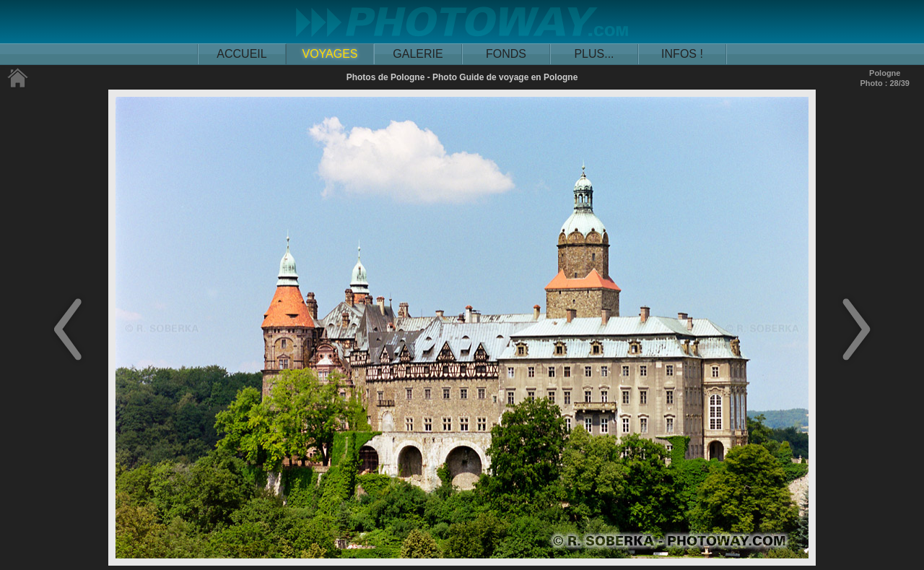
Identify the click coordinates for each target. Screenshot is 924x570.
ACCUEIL (241, 54)
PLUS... (594, 54)
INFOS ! (682, 54)
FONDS (506, 54)
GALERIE (418, 54)
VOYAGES (330, 54)
